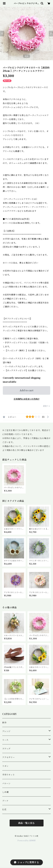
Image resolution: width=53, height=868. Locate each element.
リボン (5, 766)
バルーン (6, 783)
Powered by (26, 841)
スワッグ (6, 749)
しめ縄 (5, 792)
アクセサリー (9, 757)
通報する (47, 406)
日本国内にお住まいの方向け (27, 399)
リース (5, 740)
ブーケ (5, 801)
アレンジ (6, 731)
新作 (4, 723)
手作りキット (9, 775)
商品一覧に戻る (27, 823)
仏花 (4, 809)
